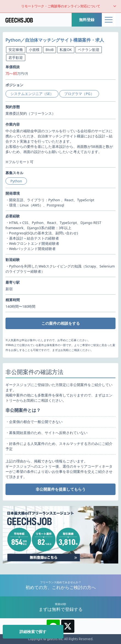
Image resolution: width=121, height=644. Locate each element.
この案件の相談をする (61, 323)
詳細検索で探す (33, 632)
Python (16, 181)
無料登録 (87, 20)
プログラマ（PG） (79, 94)
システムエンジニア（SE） (32, 94)
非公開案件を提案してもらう (61, 489)
